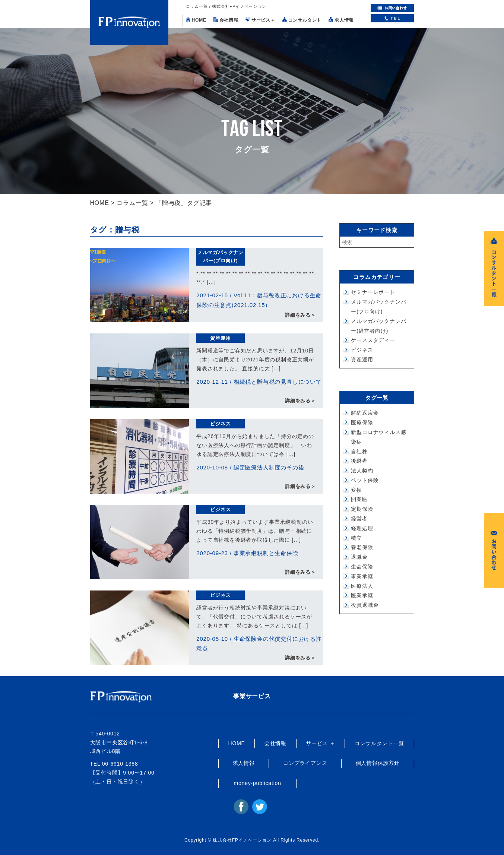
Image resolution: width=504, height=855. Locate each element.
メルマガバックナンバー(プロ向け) (221, 256)
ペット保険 (365, 480)
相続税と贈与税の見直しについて (278, 382)
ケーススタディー (373, 340)
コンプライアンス (305, 763)
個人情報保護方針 (378, 763)
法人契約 (362, 471)
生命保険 (362, 567)
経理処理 (362, 528)
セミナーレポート (373, 292)
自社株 (359, 452)
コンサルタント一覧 (379, 743)
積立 (356, 538)
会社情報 (226, 20)
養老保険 (362, 547)
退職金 (359, 557)
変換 (356, 490)
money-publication (258, 783)
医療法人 (362, 586)
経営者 (359, 519)
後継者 (359, 461)
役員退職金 (365, 605)
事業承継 (362, 576)
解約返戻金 (365, 413)
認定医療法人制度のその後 (269, 467)
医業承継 (362, 595)
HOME (196, 20)
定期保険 (362, 509)
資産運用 (220, 338)
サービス (260, 20)
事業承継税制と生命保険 (266, 553)
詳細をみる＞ (300, 315)
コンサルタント (302, 20)
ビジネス (220, 424)
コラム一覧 (132, 203)
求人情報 (341, 20)
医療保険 (362, 422)
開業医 (359, 499)
